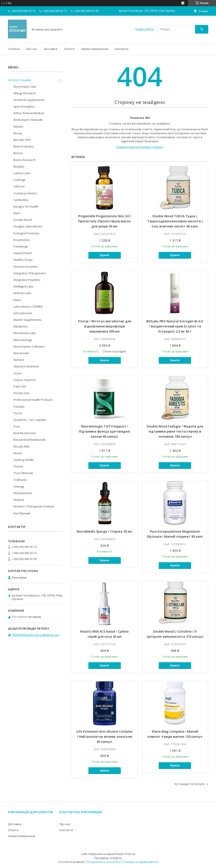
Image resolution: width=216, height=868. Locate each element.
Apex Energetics (24, 106)
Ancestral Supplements (29, 100)
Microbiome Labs (25, 333)
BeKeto (18, 127)
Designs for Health (26, 206)
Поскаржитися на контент (104, 862)
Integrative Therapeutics (30, 273)
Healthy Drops (23, 260)
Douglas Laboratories (28, 226)
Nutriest (19, 360)
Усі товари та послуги (189, 784)
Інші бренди (22, 513)
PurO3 (18, 413)
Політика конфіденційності (141, 862)
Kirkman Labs (22, 293)
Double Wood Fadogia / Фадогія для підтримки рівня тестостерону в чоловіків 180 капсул (175, 431)
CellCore (19, 186)
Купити (104, 255)
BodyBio (19, 166)
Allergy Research (25, 93)
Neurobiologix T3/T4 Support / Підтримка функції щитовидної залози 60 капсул (104, 431)
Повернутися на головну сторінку (140, 147)
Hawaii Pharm (23, 253)
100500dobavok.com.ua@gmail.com (36, 635)
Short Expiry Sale (25, 87)
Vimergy (19, 486)
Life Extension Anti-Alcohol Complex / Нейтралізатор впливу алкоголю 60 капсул (104, 737)
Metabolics (21, 326)
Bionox (18, 153)
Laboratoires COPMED (28, 306)
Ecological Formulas (26, 233)
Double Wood (23, 220)
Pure (17, 426)
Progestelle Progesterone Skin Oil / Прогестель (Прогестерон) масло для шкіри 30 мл (105, 221)
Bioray (18, 133)
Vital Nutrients (23, 493)
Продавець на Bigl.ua (108, 858)
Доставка (51, 49)
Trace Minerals (23, 473)
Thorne (18, 466)
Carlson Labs (22, 173)
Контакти (122, 49)
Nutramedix (21, 353)
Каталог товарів (19, 80)
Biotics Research (24, 160)
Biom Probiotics (24, 146)
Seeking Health (24, 460)
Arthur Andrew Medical (29, 113)
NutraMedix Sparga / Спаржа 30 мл (104, 531)
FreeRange (21, 246)
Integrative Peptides (27, 280)
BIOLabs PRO (22, 140)
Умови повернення (95, 49)
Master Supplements (27, 320)
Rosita (18, 453)
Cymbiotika (21, 200)
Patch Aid (20, 386)
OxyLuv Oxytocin (25, 380)
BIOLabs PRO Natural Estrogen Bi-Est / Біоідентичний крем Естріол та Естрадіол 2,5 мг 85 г (175, 326)
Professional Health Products (33, 400)
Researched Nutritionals (30, 440)
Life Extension (23, 313)
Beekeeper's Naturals (28, 120)
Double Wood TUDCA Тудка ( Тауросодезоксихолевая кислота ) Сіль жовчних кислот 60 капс (175, 221)
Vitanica (19, 500)
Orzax (18, 373)
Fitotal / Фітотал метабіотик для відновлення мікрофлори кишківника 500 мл (105, 326)
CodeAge (20, 180)
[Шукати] (202, 29)
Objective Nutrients (26, 366)
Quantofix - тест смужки (30, 420)
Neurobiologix (23, 340)
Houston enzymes (26, 267)
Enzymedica (21, 240)
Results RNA (21, 446)
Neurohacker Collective (29, 346)
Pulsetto (19, 407)
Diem (17, 213)
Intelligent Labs (23, 286)
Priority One (21, 393)
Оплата (69, 49)
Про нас (32, 49)
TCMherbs (20, 480)
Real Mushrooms (25, 433)
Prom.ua (130, 854)
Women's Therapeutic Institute (34, 506)
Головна (14, 49)
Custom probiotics (25, 193)
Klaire (17, 300)
